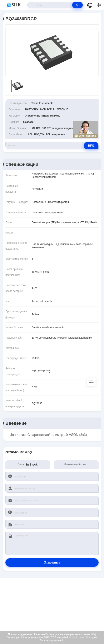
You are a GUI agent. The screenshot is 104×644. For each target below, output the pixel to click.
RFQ (91, 146)
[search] (77, 5)
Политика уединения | (21, 634)
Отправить (52, 562)
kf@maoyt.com (55, 605)
